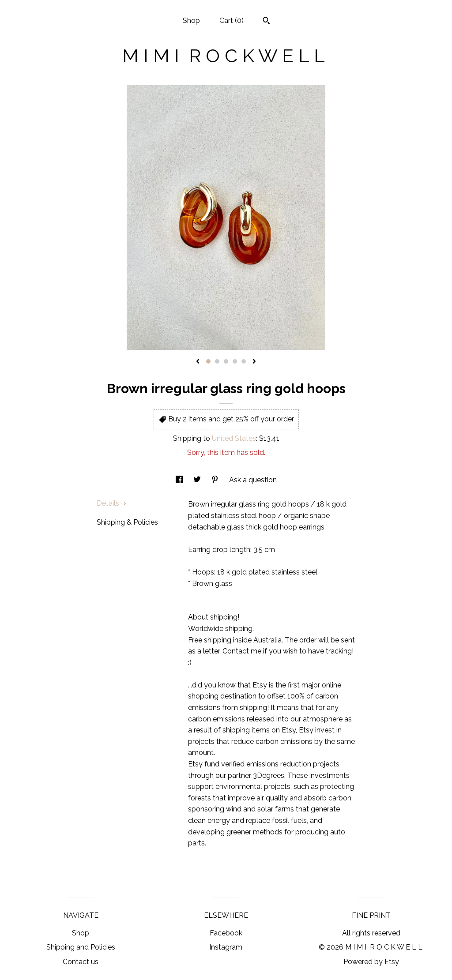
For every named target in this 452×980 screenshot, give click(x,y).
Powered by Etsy (371, 962)
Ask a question (253, 480)
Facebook (226, 933)
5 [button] (244, 361)
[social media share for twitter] (198, 480)
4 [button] (235, 361)
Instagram (226, 947)
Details (112, 503)
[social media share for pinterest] (216, 480)
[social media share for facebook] (180, 480)
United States (234, 438)
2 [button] (217, 361)
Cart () (232, 21)
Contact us (81, 962)
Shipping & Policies (127, 522)
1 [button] (208, 361)
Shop (191, 21)
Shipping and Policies (81, 947)
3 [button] (226, 361)
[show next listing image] (254, 362)
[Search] (266, 22)
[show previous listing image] (198, 362)
